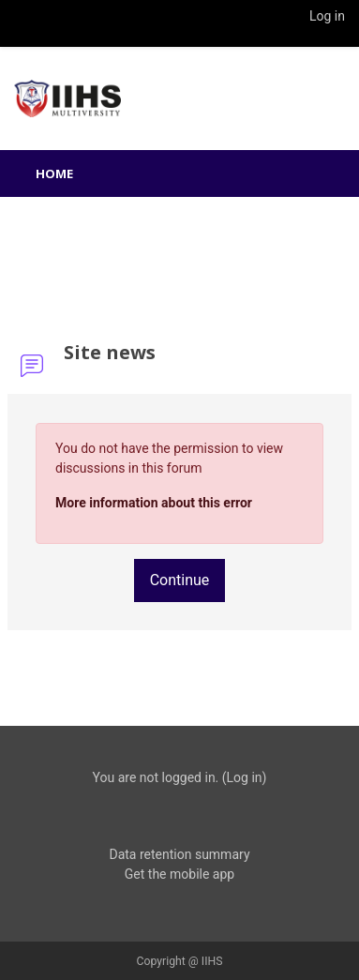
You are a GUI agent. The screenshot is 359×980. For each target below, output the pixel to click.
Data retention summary (179, 854)
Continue (180, 580)
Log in (327, 16)
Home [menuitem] (54, 173)
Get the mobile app (179, 874)
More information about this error (154, 503)
